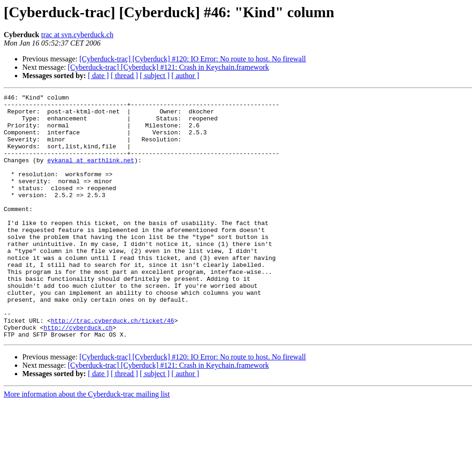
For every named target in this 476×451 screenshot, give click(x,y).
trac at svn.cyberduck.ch (77, 35)
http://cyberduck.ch (78, 375)
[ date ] (98, 76)
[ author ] (185, 76)
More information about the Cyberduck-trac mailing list (87, 443)
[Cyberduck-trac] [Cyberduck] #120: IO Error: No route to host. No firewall (193, 59)
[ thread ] (124, 76)
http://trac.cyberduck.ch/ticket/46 (112, 366)
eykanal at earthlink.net (91, 174)
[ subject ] (155, 76)
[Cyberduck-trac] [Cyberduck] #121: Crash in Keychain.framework (169, 67)
